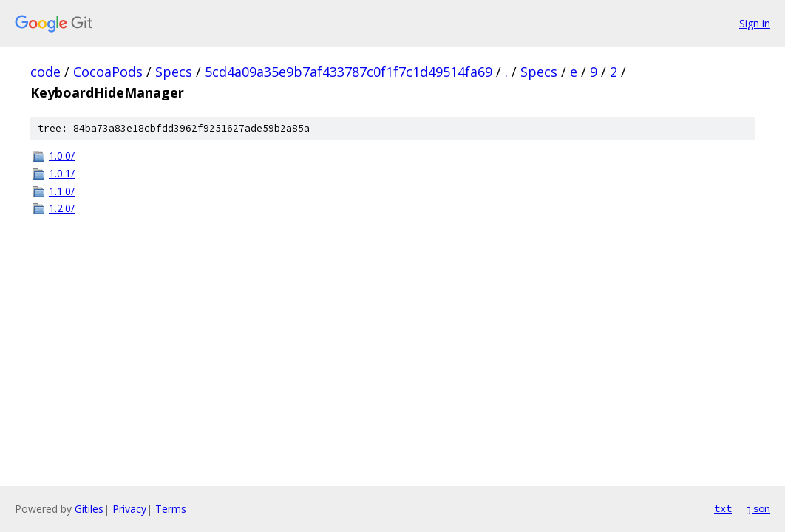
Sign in (755, 23)
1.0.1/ (62, 173)
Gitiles (89, 509)
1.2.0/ (62, 208)
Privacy (129, 509)
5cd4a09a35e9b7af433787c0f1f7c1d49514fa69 (349, 72)
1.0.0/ (62, 156)
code (45, 72)
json (758, 508)
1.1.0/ (62, 191)
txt (723, 508)
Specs (174, 72)
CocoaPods (108, 72)
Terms (171, 509)
